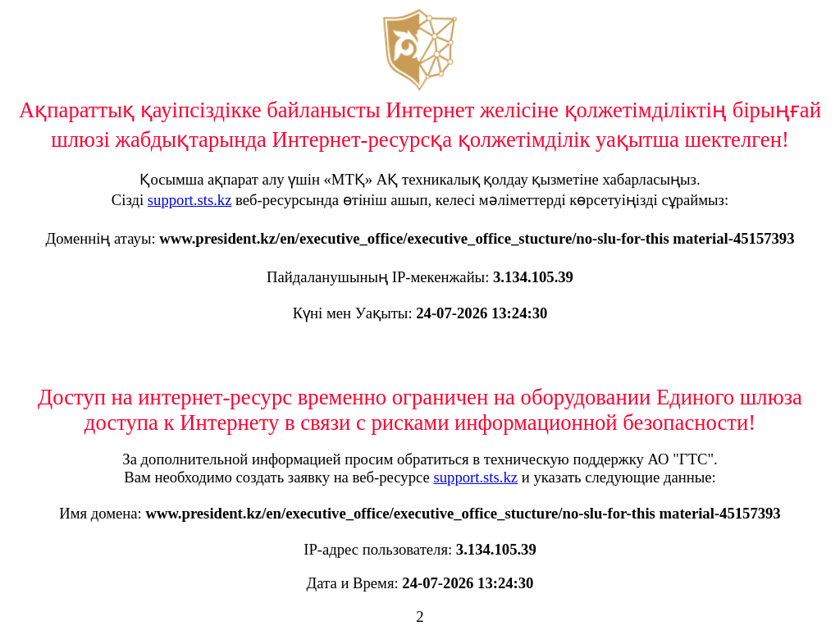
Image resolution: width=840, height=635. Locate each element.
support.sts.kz (190, 200)
